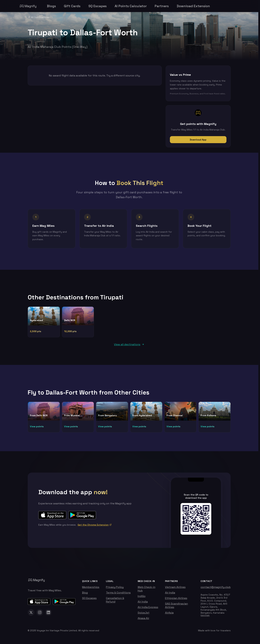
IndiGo (142, 598)
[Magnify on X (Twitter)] (31, 614)
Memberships (91, 589)
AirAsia (169, 614)
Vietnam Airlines (175, 589)
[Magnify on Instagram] (40, 614)
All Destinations (38, 17)
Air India (143, 603)
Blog (85, 594)
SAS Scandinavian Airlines (176, 607)
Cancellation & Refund (115, 602)
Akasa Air (143, 620)
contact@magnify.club (216, 589)
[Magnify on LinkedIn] (48, 614)
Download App (198, 140)
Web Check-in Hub (147, 590)
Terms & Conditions (118, 594)
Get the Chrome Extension (95, 526)
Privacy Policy (115, 589)
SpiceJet (144, 614)
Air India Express (148, 609)
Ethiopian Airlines (176, 600)
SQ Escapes (89, 600)
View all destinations (129, 346)
